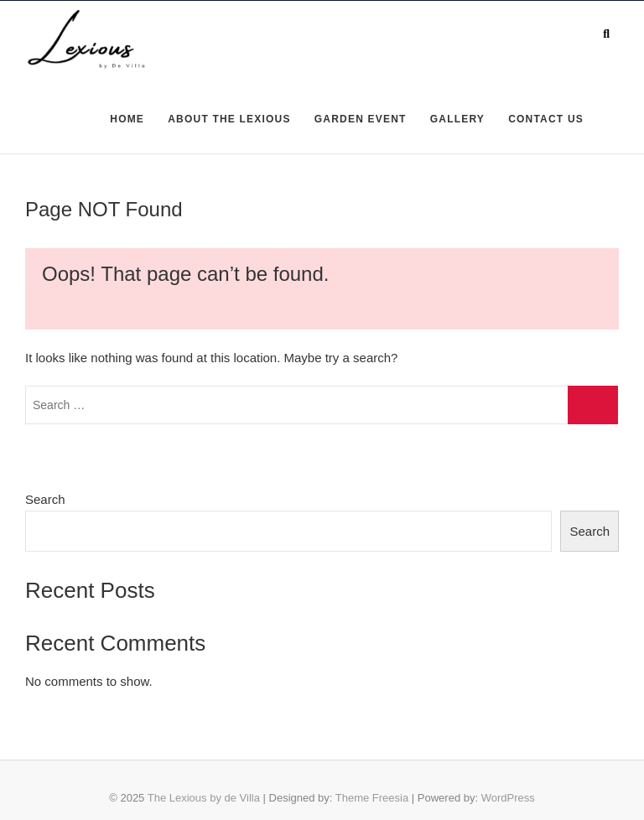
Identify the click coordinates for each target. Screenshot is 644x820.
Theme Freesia (372, 798)
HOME (127, 119)
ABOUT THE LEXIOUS (229, 119)
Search (45, 499)
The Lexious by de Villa (204, 798)
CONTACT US (546, 119)
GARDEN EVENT (361, 119)
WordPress (508, 798)
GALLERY (457, 119)
